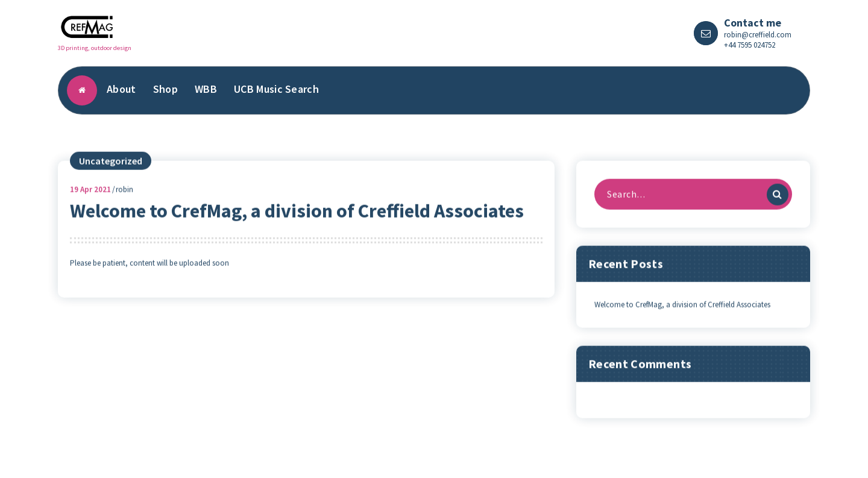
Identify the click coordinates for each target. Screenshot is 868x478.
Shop (165, 89)
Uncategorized (111, 169)
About (121, 89)
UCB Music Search (276, 89)
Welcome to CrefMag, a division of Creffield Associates (297, 219)
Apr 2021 (90, 197)
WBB (206, 89)
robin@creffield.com (758, 35)
